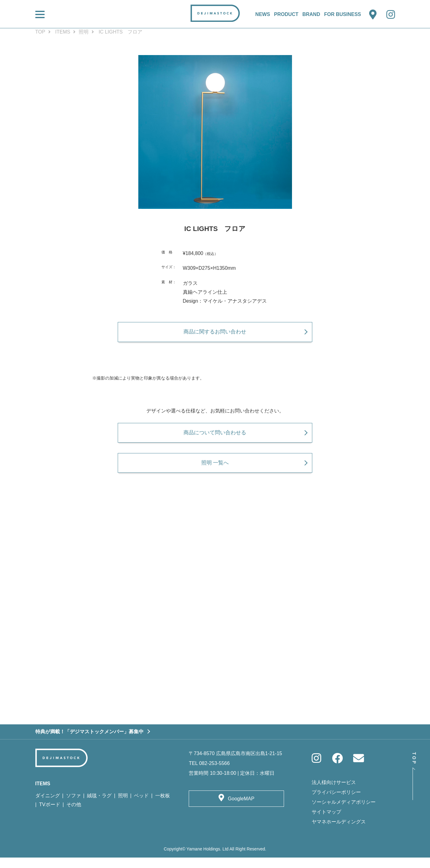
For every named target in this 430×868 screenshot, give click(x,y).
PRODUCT (286, 14)
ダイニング (48, 806)
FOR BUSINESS (342, 14)
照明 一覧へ (215, 470)
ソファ (73, 806)
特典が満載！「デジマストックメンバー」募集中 (89, 742)
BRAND (311, 14)
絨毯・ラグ (99, 806)
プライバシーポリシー (336, 802)
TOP (40, 32)
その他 (74, 815)
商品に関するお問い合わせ (215, 334)
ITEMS (63, 32)
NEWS (263, 14)
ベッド (141, 806)
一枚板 (163, 806)
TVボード (49, 815)
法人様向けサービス (334, 792)
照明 (84, 32)
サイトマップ (326, 822)
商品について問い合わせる (215, 437)
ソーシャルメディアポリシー (344, 812)
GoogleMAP (241, 809)
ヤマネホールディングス (339, 832)
